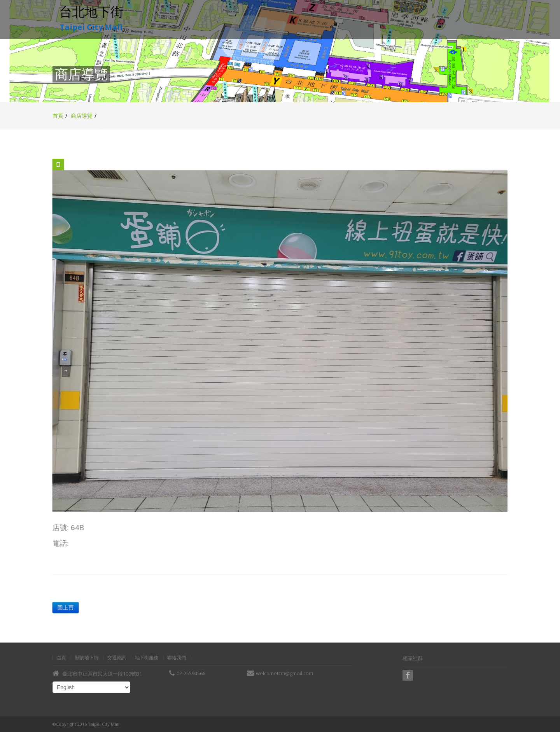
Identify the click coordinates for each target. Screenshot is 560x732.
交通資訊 (117, 658)
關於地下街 (87, 658)
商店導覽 (82, 116)
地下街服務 (147, 658)
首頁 (58, 116)
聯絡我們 (177, 658)
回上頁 (65, 607)
